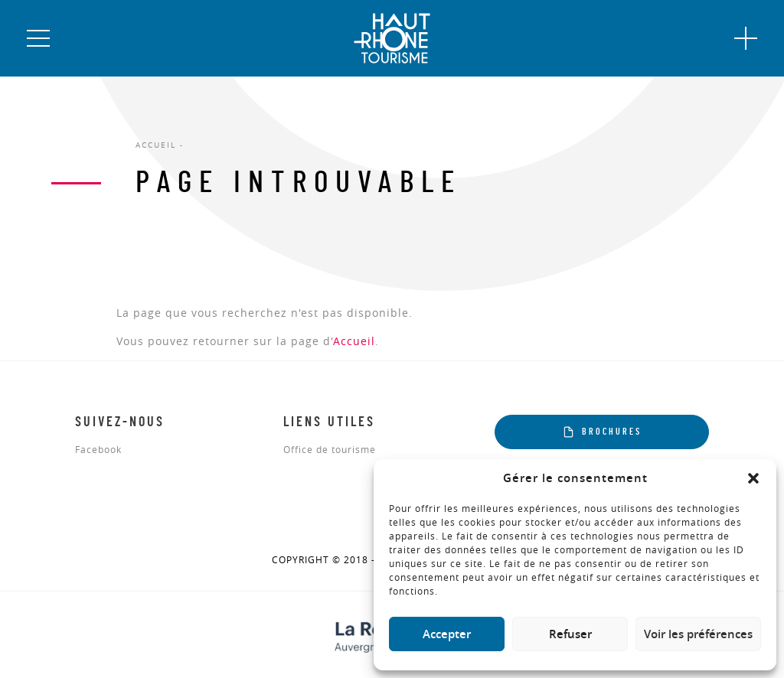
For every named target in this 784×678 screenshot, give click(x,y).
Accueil (354, 341)
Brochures (602, 432)
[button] (753, 478)
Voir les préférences (698, 634)
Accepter (447, 634)
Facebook (98, 450)
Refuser (570, 634)
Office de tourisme (330, 450)
